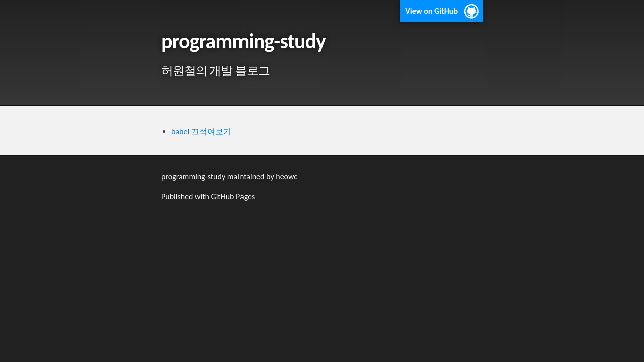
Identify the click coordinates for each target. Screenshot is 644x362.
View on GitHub (431, 11)
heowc (287, 177)
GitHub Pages (233, 196)
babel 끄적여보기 (201, 131)
